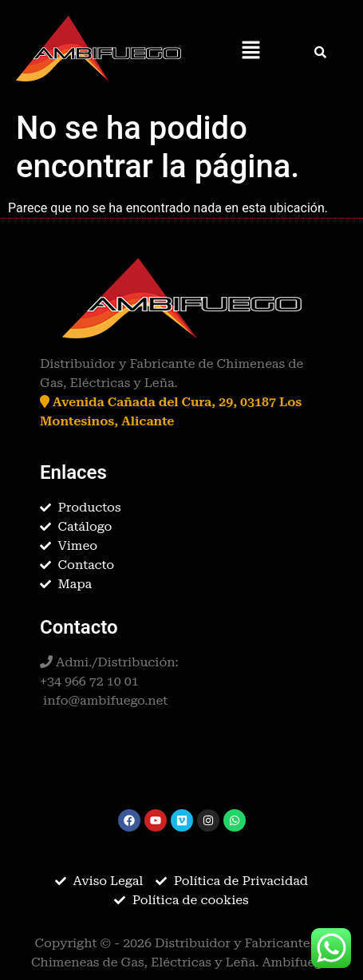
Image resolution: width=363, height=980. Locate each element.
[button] (251, 51)
